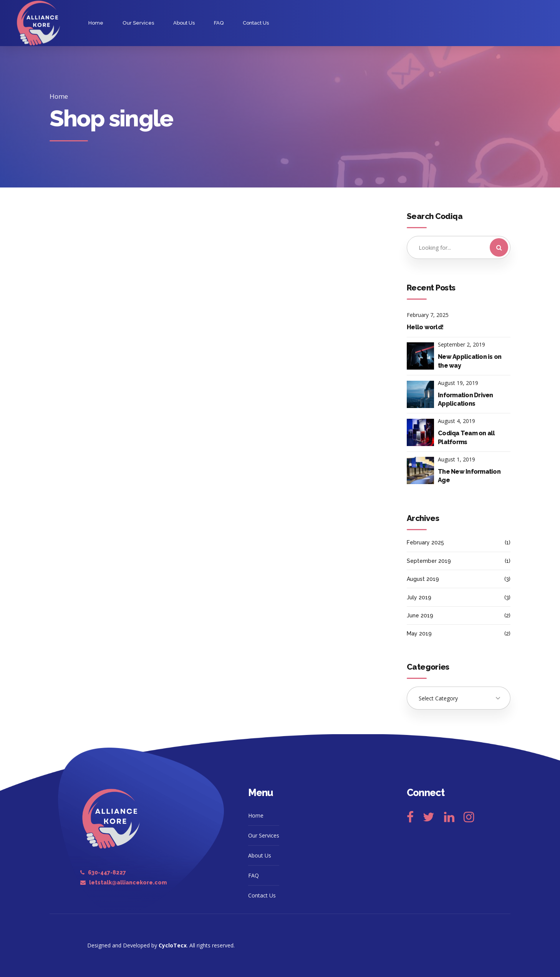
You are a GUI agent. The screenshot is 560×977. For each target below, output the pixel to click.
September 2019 (429, 561)
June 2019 (420, 615)
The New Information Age (469, 476)
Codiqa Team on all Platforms (466, 437)
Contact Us (256, 23)
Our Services (138, 23)
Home (96, 23)
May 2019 (419, 634)
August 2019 (423, 579)
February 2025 (425, 542)
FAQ (219, 23)
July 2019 (419, 597)
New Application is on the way (470, 361)
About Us (184, 23)
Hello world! (425, 327)
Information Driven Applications (466, 399)
